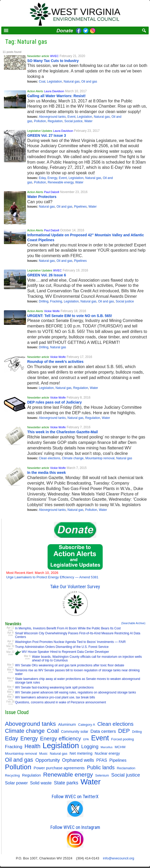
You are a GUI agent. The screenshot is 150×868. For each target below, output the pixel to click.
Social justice (73, 121)
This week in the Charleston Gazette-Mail (63, 432)
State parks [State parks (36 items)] (66, 783)
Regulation (55, 121)
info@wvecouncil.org (119, 858)
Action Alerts (35, 91)
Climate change (73, 458)
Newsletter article (38, 56)
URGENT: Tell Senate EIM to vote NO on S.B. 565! (70, 316)
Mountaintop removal (100, 458)
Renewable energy (60, 182)
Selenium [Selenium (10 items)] (102, 775)
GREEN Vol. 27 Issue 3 (47, 135)
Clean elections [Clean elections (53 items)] (115, 724)
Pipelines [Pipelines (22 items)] (118, 760)
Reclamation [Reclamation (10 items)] (126, 768)
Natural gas (72, 82)
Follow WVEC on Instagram (75, 827)
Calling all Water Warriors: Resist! (57, 96)
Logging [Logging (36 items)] (90, 746)
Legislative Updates (40, 131)
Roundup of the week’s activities (56, 362)
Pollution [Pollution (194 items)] (18, 767)
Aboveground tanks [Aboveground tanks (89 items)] (30, 724)
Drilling (44, 301)
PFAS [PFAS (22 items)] (102, 760)
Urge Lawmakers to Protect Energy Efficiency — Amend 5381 (52, 575)
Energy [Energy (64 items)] (29, 738)
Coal (42, 82)
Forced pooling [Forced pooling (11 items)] (123, 739)
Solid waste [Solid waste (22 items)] (41, 783)
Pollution (40, 121)
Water (88, 121)
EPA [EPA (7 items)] (86, 739)
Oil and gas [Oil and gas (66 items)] (19, 760)
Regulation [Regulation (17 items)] (31, 775)
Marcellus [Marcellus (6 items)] (107, 747)
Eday (42, 178)
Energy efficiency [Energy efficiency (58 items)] (61, 738)
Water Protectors (42, 197)
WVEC (54, 56)
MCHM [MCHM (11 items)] (120, 747)
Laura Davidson (54, 91)
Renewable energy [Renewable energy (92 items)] (68, 774)
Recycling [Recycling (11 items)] (12, 775)
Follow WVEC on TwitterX (75, 796)
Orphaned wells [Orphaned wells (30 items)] (78, 760)
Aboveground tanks (52, 117)
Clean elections (49, 458)
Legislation (54, 82)
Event (71, 117)
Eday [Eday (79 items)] (12, 739)
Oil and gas (89, 82)
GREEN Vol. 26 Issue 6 (47, 275)
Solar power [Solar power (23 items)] (16, 783)
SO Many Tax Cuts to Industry (53, 61)
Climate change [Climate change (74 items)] (25, 731)
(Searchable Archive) (133, 623)
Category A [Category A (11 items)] (87, 725)
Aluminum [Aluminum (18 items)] (67, 724)
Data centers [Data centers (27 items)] (103, 731)
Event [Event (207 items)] (100, 738)
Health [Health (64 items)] (32, 746)
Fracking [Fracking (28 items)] (14, 747)
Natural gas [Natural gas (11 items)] (59, 754)
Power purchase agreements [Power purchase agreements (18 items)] (59, 768)
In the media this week (47, 473)
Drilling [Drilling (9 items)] (137, 732)
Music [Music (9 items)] (43, 754)
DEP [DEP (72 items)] (124, 731)
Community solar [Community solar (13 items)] (75, 731)
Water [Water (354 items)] (91, 782)
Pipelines (80, 207)
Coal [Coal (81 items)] (53, 731)
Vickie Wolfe (52, 311)
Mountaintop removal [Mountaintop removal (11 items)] (21, 754)
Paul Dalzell (51, 192)
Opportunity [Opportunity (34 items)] (48, 760)
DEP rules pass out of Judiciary (55, 402)
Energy (52, 178)
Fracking (56, 301)
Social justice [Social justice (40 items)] (126, 775)
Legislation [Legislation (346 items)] (61, 746)
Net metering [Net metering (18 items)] (81, 753)
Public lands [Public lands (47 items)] (101, 767)
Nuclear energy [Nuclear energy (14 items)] (107, 753)
